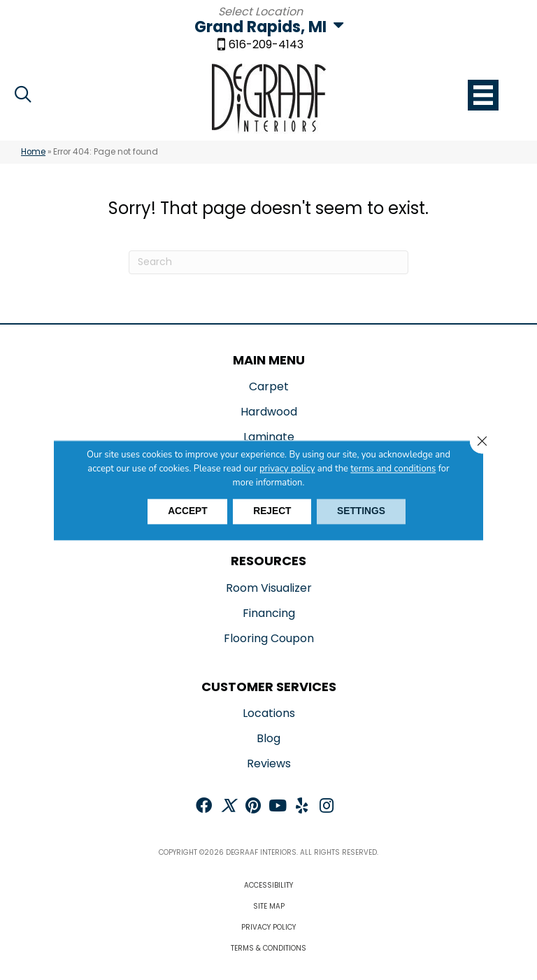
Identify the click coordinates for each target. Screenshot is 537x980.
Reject (272, 511)
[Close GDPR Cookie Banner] (482, 441)
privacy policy (287, 469)
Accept (185, 511)
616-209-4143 (266, 45)
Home (33, 152)
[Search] (268, 262)
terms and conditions (393, 469)
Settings (364, 511)
